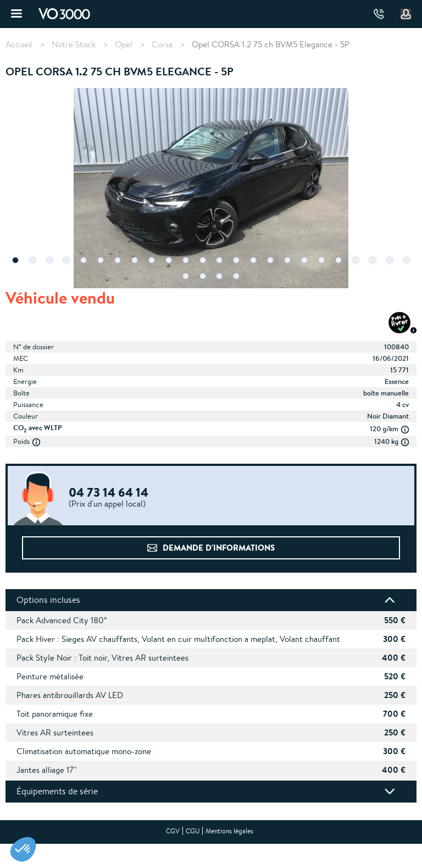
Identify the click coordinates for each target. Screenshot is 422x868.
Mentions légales (229, 831)
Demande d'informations (219, 548)
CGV (173, 831)
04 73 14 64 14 (379, 14)
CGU (193, 831)
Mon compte (406, 14)
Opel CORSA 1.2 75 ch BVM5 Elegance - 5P (271, 44)
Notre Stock (74, 45)
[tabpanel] (211, 189)
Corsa (162, 45)
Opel (124, 45)
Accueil (19, 45)
